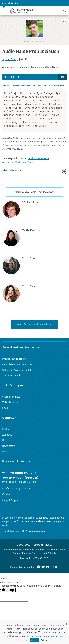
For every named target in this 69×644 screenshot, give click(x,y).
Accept (34, 640)
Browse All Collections (14, 359)
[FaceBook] (38, 567)
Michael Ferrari (32, 202)
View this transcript (54, 86)
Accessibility (27, 567)
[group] (19, 77)
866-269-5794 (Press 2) (20, 478)
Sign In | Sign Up (10, 3)
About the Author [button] (34, 170)
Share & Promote (11, 397)
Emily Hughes (31, 230)
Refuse (44, 640)
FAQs (5, 408)
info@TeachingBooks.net (17, 488)
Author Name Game (39, 158)
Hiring (5, 440)
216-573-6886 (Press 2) (20, 473)
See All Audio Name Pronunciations (35, 324)
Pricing (6, 429)
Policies (14, 567)
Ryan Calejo (10, 59)
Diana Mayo (30, 258)
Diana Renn (29, 286)
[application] (30, 77)
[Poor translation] (11, 590)
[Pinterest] (48, 567)
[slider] (40, 77)
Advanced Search (11, 375)
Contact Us (9, 494)
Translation (24, 531)
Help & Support (11, 500)
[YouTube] (52, 567)
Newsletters (9, 446)
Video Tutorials (10, 402)
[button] (4, 11)
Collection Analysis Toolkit (17, 370)
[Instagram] (57, 567)
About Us (7, 435)
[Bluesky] (43, 567)
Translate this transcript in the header (22, 86)
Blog (5, 451)
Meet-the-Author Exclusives (17, 364)
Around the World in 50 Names (19, 162)
